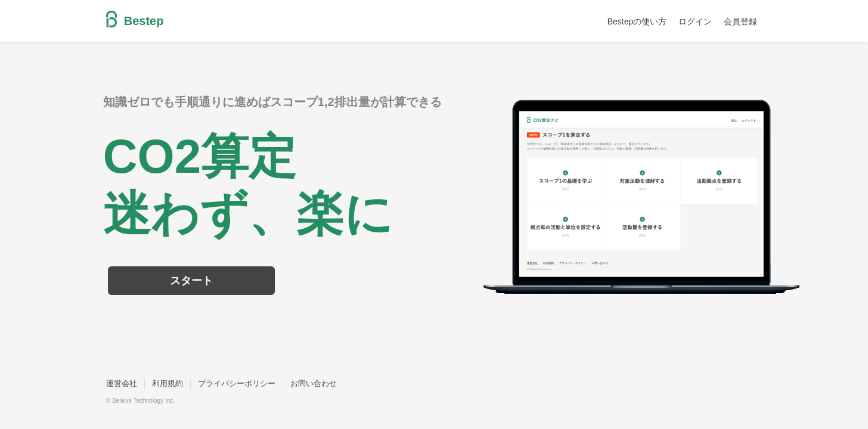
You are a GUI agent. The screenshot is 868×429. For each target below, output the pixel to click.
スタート (191, 281)
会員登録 (740, 21)
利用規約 (168, 383)
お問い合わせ (314, 383)
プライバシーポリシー (237, 383)
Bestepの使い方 (637, 21)
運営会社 (122, 383)
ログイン (695, 21)
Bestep (135, 21)
